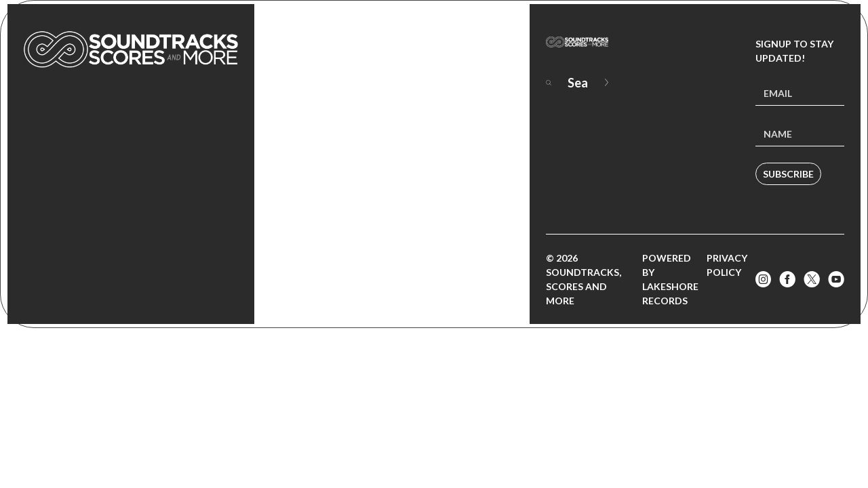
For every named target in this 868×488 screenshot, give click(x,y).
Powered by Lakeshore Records (670, 279)
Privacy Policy (727, 265)
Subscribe (788, 174)
